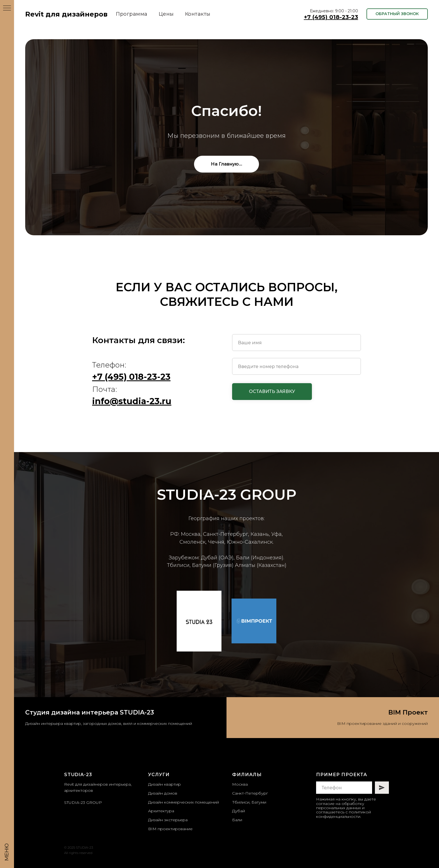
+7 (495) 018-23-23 (331, 17)
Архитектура (161, 811)
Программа (132, 14)
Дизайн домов (163, 793)
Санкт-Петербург (250, 793)
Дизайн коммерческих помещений (184, 802)
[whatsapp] (338, 831)
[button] (397, 14)
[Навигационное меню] (7, 8)
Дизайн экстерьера (168, 820)
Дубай (239, 811)
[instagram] (320, 831)
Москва (240, 784)
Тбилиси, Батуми (249, 802)
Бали (237, 820)
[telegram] (329, 831)
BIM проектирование (170, 829)
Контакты (198, 14)
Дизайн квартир (164, 784)
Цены (166, 14)
